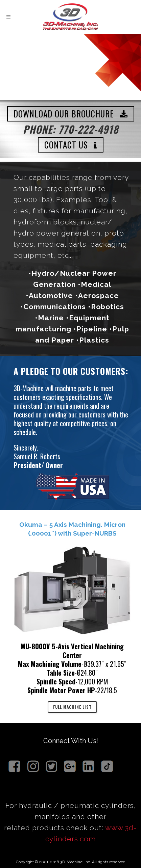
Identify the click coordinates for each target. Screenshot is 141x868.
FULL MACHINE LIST (72, 707)
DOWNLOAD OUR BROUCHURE (71, 114)
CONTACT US (71, 145)
